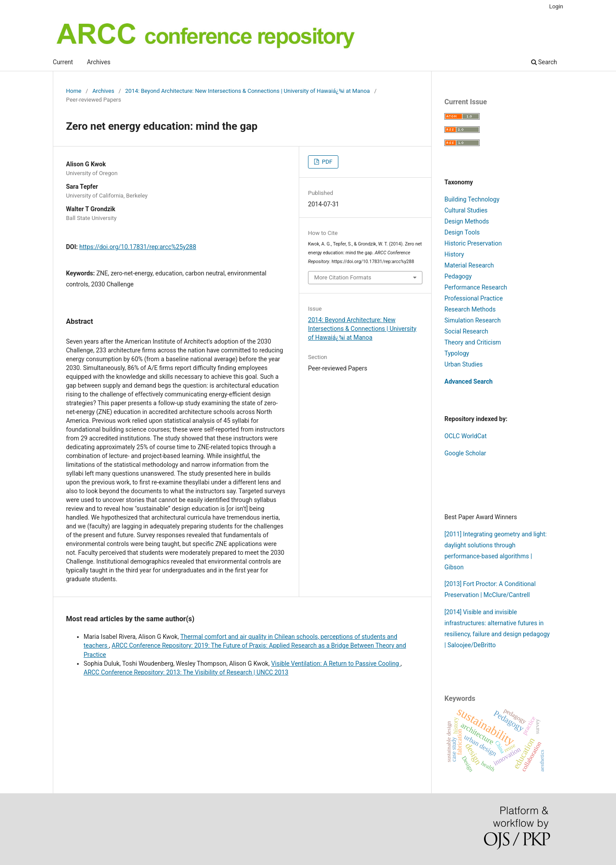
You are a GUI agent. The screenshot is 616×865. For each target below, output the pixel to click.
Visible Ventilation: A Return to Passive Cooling (336, 663)
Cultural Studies (466, 210)
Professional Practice (474, 298)
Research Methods (470, 309)
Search (544, 62)
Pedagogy (458, 276)
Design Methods (467, 221)
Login (556, 6)
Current (63, 62)
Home (74, 91)
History (454, 254)
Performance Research (476, 287)
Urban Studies (464, 364)
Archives (99, 62)
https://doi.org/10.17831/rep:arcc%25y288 (138, 247)
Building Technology (472, 199)
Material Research (469, 265)
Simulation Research (473, 320)
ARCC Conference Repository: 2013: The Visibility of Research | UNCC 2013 (186, 672)
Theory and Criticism (473, 342)
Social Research (466, 331)
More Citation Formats (343, 277)
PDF (326, 162)
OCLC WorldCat (466, 436)
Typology (457, 353)
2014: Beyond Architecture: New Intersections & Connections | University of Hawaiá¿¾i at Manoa (248, 91)
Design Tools (462, 232)
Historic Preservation (473, 243)
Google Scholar (465, 453)
